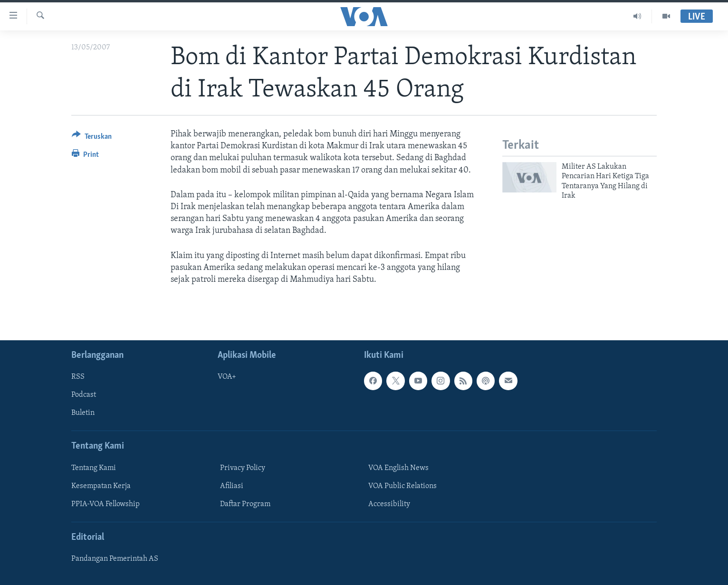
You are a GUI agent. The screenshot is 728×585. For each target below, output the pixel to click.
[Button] (92, 138)
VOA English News (398, 468)
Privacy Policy (243, 468)
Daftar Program (245, 504)
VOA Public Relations (402, 486)
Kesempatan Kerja (101, 486)
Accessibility (389, 504)
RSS (78, 377)
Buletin (83, 413)
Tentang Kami (94, 468)
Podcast (84, 395)
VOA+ (227, 377)
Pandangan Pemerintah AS (115, 559)
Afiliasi (232, 486)
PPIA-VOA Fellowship (105, 504)
